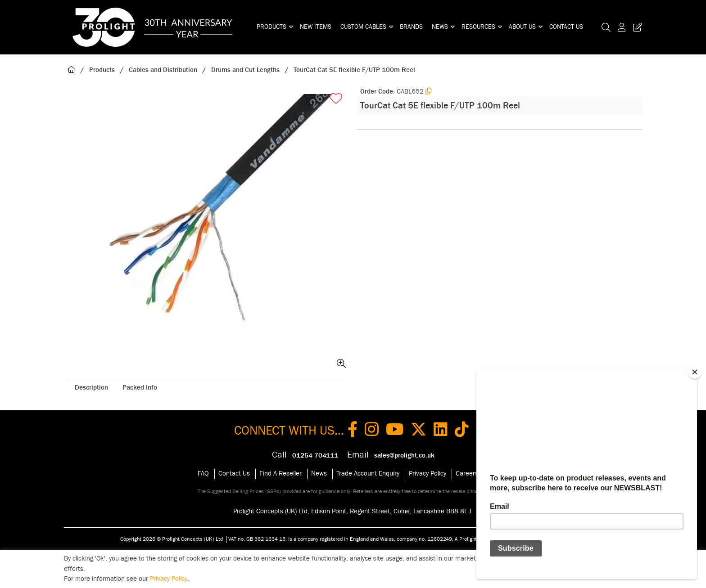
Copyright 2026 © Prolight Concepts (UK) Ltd (172, 539)
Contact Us (566, 27)
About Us (522, 27)
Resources (478, 27)
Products (272, 27)
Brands (411, 27)
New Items (316, 27)
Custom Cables (363, 27)
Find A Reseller (281, 474)
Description (91, 388)
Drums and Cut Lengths (245, 70)
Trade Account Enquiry (368, 474)
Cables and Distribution (163, 70)
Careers (467, 474)
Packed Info (140, 388)
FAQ (203, 474)
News (440, 27)
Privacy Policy (428, 474)
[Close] (695, 372)
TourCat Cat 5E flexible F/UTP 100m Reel (354, 70)
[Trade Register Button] (636, 27)
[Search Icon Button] (606, 27)
